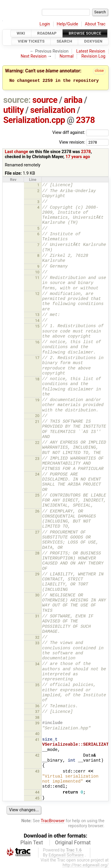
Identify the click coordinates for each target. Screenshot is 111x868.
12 (37, 294)
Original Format (73, 843)
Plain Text (32, 843)
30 (37, 595)
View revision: (72, 142)
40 (37, 734)
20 (37, 416)
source (45, 100)
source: (17, 100)
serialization (53, 110)
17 (37, 358)
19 (37, 400)
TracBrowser (53, 821)
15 (37, 326)
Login (45, 24)
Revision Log (94, 56)
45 (37, 798)
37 (37, 712)
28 (37, 553)
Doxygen (93, 42)
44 (37, 792)
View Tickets (31, 42)
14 (37, 321)
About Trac (95, 24)
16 (37, 342)
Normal (66, 56)
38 (37, 717)
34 (37, 664)
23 (37, 459)
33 (37, 643)
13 (37, 315)
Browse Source (85, 33)
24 (37, 474)
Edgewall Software (66, 855)
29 (37, 574)
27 (37, 532)
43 (37, 771)
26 (37, 511)
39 (37, 723)
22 (37, 443)
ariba (73, 100)
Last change (16, 152)
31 (37, 616)
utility (13, 110)
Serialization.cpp (34, 120)
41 (37, 740)
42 (37, 755)
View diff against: (81, 133)
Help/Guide (67, 24)
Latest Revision (91, 51)
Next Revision (34, 56)
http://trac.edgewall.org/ (86, 865)
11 (37, 278)
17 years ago (78, 157)
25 (37, 495)
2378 (86, 120)
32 (37, 637)
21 (37, 422)
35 (37, 685)
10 (37, 272)
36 (37, 706)
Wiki (21, 33)
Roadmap (47, 33)
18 (37, 379)
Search (64, 42)
